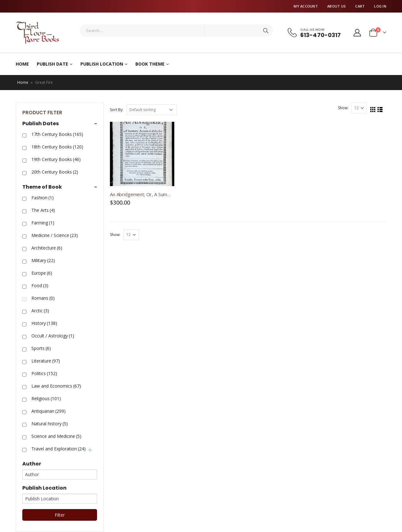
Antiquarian (49, 411)
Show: (343, 108)
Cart (360, 6)
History (44, 323)
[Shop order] (152, 110)
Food (40, 285)
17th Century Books (57, 134)
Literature (46, 361)
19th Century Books (56, 159)
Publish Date (52, 64)
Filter (60, 515)
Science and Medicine (56, 436)
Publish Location (102, 64)
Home (22, 64)
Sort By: (117, 110)
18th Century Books (57, 147)
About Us (337, 6)
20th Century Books (55, 172)
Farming (43, 223)
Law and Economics (56, 386)
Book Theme (150, 64)
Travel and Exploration (59, 449)
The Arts (43, 210)
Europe (42, 273)
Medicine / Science (55, 235)
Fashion (43, 198)
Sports (41, 348)
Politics (44, 373)
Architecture (47, 248)
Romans (43, 298)
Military (43, 260)
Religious (46, 398)
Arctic (40, 311)
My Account (306, 6)
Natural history (50, 424)
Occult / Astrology (53, 336)
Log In (380, 6)
